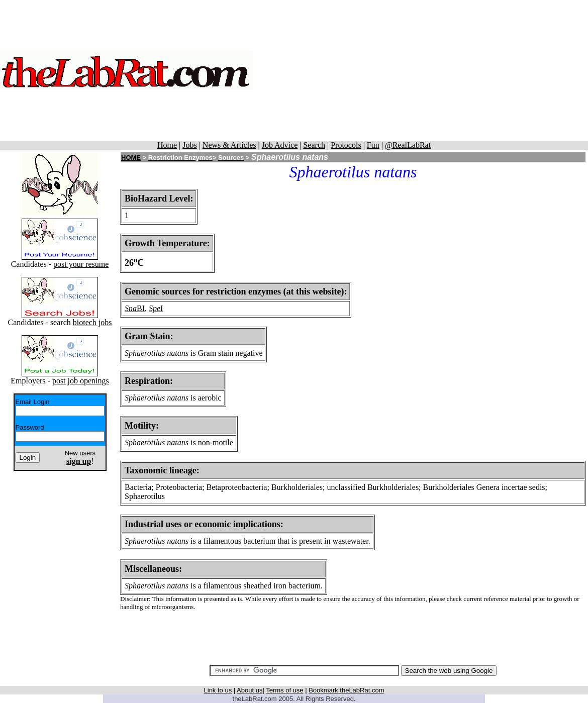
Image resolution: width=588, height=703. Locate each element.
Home (167, 145)
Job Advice (280, 145)
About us (250, 690)
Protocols (346, 145)
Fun (373, 145)
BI (141, 308)
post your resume (81, 264)
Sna (131, 308)
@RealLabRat (408, 145)
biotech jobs (92, 322)
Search (314, 145)
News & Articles (229, 145)
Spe (155, 308)
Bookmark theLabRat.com (346, 690)
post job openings (81, 381)
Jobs (189, 145)
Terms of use (284, 690)
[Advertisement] (421, 70)
